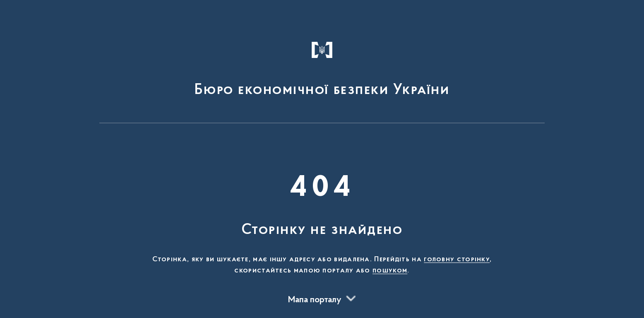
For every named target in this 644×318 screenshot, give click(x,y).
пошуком (390, 271)
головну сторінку (457, 260)
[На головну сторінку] (322, 65)
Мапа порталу (315, 300)
